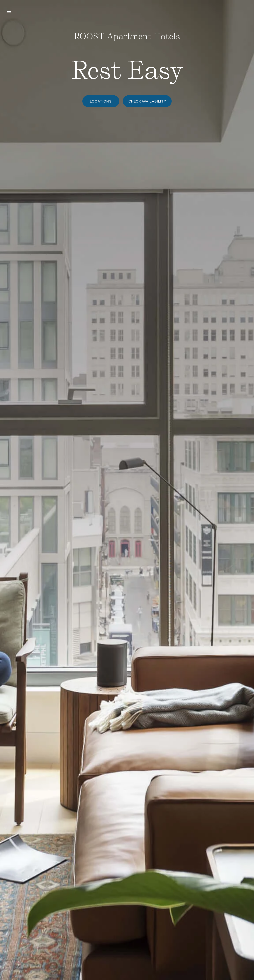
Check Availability (147, 101)
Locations (101, 101)
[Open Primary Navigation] (9, 11)
